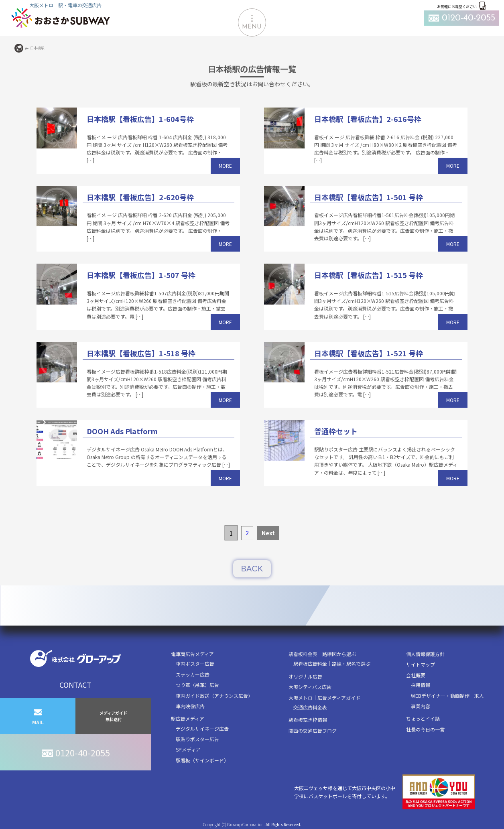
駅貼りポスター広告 (197, 739)
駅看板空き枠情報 (308, 720)
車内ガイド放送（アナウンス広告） (214, 696)
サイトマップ (421, 664)
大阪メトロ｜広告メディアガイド (324, 698)
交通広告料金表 (310, 707)
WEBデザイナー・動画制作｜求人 (447, 696)
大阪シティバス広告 (310, 687)
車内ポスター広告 (195, 663)
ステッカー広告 (193, 674)
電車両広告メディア (192, 654)
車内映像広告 (190, 706)
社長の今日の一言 (425, 729)
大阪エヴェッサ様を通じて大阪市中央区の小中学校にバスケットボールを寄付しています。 (384, 792)
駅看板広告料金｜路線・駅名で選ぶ (332, 663)
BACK (252, 569)
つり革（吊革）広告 (197, 685)
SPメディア (188, 749)
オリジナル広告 (305, 676)
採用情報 (421, 685)
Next (268, 533)
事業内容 (421, 706)
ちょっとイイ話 (423, 718)
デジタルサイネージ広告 (202, 728)
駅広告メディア (188, 718)
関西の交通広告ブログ (313, 730)
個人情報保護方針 (425, 654)
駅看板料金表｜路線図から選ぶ (322, 654)
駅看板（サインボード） (202, 760)
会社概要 (416, 675)
